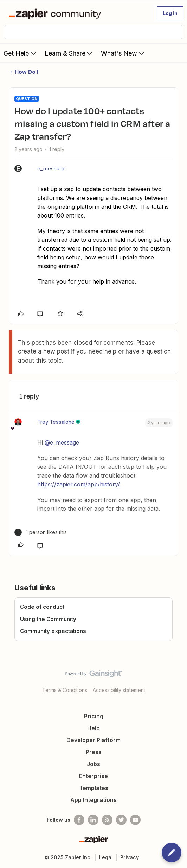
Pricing (94, 716)
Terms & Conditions (65, 690)
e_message (51, 169)
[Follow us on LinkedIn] (93, 820)
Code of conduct (42, 607)
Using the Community (48, 619)
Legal (106, 857)
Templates (94, 788)
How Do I (27, 72)
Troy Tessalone (56, 422)
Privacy (130, 857)
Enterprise (93, 776)
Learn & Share (69, 53)
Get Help (21, 53)
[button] (170, 13)
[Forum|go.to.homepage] (56, 13)
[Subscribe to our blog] (107, 820)
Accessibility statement (119, 690)
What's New (123, 53)
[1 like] (41, 532)
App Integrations (93, 800)
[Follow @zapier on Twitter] (121, 820)
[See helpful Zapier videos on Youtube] (135, 820)
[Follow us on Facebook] (79, 820)
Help (93, 728)
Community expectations (53, 631)
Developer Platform (93, 740)
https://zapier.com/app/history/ (79, 484)
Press (94, 752)
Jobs (93, 764)
